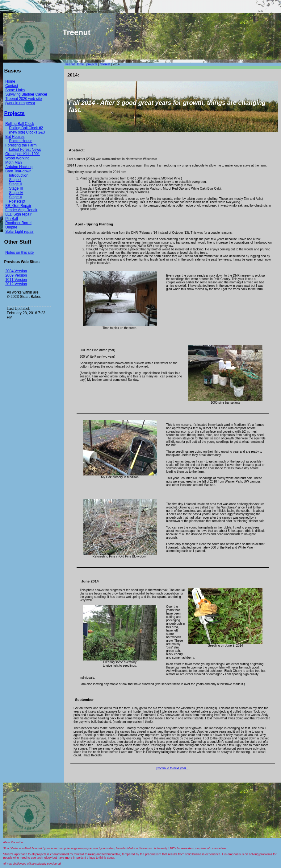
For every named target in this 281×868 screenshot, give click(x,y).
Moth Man (13, 162)
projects (92, 64)
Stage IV (16, 193)
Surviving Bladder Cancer (26, 94)
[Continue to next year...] (173, 768)
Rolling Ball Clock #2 (26, 128)
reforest (105, 64)
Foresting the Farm (21, 145)
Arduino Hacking (19, 167)
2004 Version (16, 271)
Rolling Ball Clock (20, 124)
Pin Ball (12, 219)
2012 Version (16, 284)
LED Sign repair (18, 214)
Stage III (16, 188)
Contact (12, 86)
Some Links (15, 90)
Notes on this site (19, 253)
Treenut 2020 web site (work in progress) (23, 101)
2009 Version (16, 275)
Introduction (19, 175)
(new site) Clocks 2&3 (27, 132)
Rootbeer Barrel (18, 223)
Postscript (17, 201)
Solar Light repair (19, 232)
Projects (15, 113)
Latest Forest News (25, 150)
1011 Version (16, 280)
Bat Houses (15, 137)
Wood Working (17, 158)
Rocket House (21, 141)
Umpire (11, 227)
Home (10, 81)
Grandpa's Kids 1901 (23, 154)
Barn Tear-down (18, 171)
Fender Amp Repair (21, 210)
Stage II (15, 184)
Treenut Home (74, 64)
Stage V (16, 197)
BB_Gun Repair (18, 206)
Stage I (15, 180)
